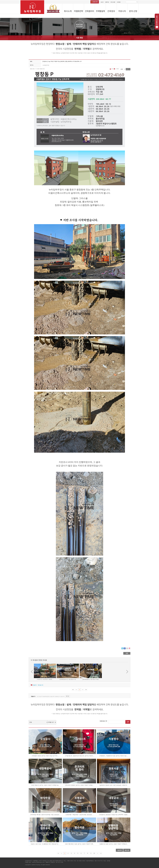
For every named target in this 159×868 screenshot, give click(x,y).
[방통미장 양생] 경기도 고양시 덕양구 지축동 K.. (114, 844)
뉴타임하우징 (46, 65)
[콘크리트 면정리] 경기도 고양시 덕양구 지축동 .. (79, 785)
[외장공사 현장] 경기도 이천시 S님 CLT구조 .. (45, 756)
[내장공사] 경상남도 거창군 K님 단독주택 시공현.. (114, 815)
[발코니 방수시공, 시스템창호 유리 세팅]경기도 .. (45, 844)
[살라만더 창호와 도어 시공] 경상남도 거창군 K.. (114, 785)
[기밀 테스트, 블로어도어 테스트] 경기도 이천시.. (79, 756)
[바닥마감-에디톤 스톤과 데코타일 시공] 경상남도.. (45, 815)
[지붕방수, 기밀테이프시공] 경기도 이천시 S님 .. (114, 756)
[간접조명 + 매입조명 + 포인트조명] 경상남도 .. (79, 815)
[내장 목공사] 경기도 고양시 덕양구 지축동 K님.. (45, 785)
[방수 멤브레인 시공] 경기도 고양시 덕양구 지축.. (79, 844)
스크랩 (116, 69)
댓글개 (35, 685)
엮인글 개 (40, 685)
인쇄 (112, 69)
